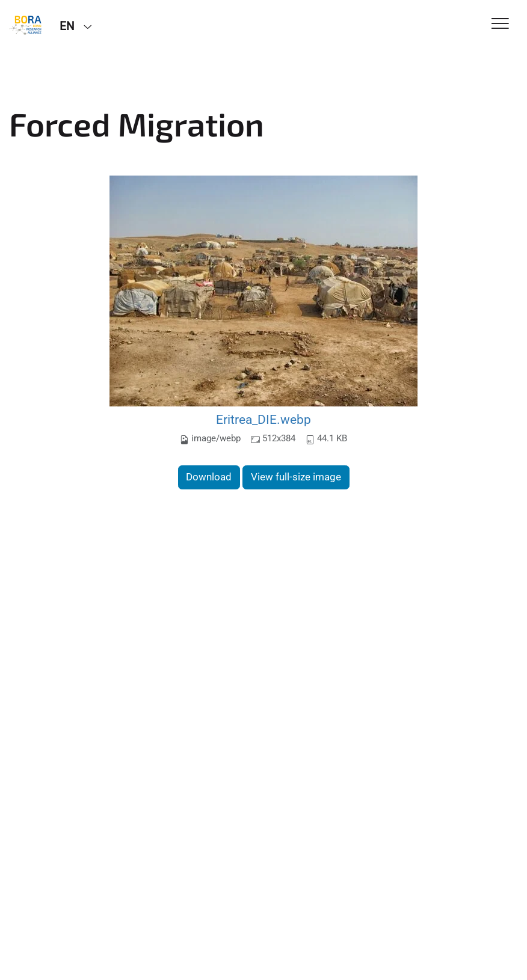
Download (209, 477)
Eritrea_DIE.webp (263, 419)
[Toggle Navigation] (500, 24)
